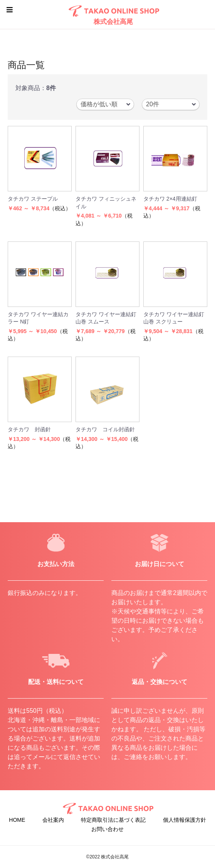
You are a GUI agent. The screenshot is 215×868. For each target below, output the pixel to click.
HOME (17, 820)
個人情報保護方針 (185, 820)
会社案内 (53, 820)
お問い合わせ (107, 829)
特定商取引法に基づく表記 (113, 820)
